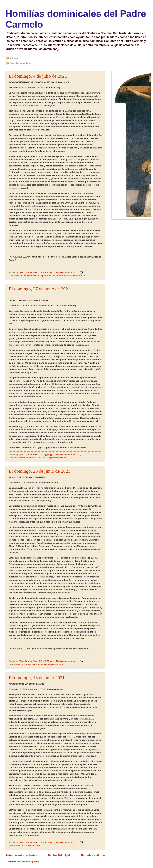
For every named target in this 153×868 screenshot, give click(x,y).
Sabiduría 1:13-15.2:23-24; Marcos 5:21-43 (46, 458)
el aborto (21, 458)
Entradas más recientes (21, 855)
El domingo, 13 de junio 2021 (37, 678)
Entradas (13, 58)
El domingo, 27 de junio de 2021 (39, 289)
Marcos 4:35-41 (24, 664)
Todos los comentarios (19, 63)
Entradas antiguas (93, 855)
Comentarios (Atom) (29, 862)
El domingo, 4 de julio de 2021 (38, 76)
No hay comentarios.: (67, 272)
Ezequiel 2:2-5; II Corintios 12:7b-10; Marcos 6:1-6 (62, 276)
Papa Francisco (55, 664)
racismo (36, 845)
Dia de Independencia (27, 276)
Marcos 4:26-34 (24, 845)
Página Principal (59, 855)
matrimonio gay (39, 664)
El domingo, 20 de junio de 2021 (39, 471)
